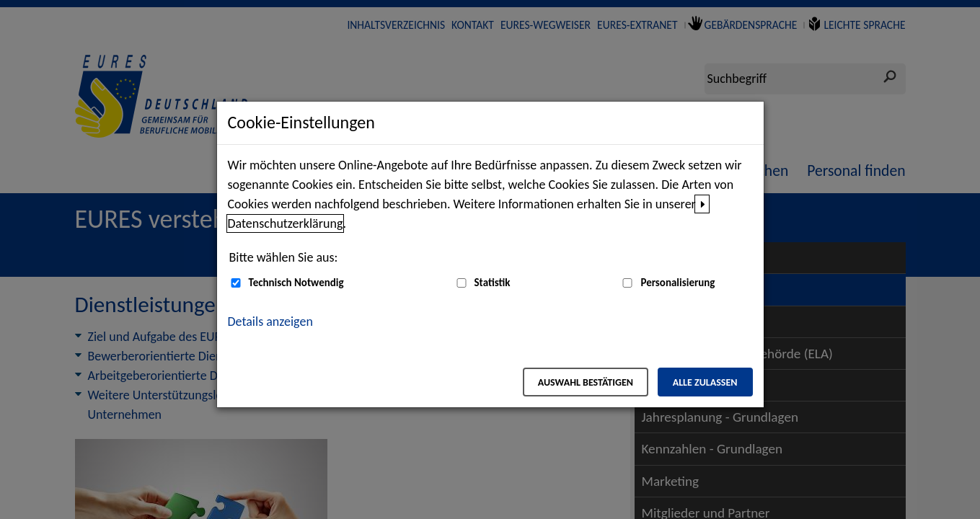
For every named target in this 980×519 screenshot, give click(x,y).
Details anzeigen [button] (270, 321)
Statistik (493, 283)
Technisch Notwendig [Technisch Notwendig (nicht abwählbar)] (296, 283)
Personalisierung (677, 283)
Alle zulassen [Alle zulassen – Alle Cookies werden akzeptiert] (705, 382)
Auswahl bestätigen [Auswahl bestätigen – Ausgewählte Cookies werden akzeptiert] (586, 382)
